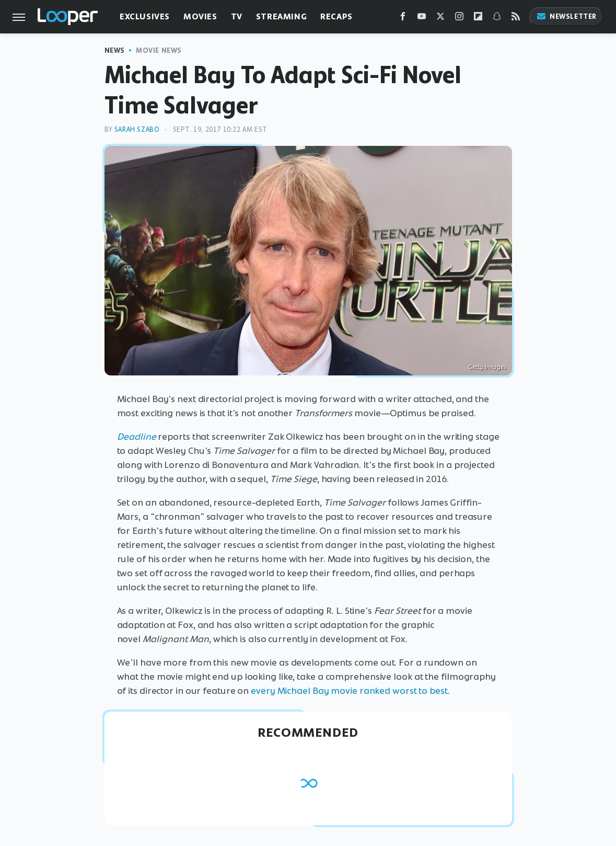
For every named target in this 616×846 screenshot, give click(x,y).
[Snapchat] (497, 19)
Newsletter (566, 16)
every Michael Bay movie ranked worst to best (349, 691)
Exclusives (145, 16)
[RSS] (516, 19)
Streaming (281, 16)
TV (237, 16)
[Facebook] (403, 19)
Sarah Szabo (137, 129)
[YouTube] (422, 19)
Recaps (336, 16)
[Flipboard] (478, 19)
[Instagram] (459, 19)
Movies (200, 16)
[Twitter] (440, 19)
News (115, 50)
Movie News (159, 50)
